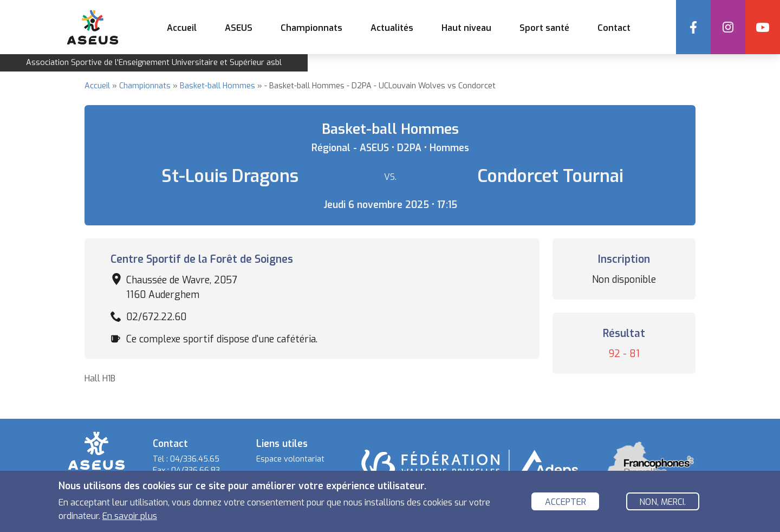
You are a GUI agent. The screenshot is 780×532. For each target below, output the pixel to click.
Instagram (728, 27)
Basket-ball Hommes (217, 86)
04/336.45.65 (195, 459)
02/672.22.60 (156, 317)
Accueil (182, 28)
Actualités (392, 28)
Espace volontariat (290, 459)
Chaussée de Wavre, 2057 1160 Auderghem (182, 287)
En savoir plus (130, 517)
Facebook (693, 27)
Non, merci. (662, 502)
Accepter (565, 502)
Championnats (145, 86)
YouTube (763, 27)
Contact (614, 28)
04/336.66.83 (196, 471)
